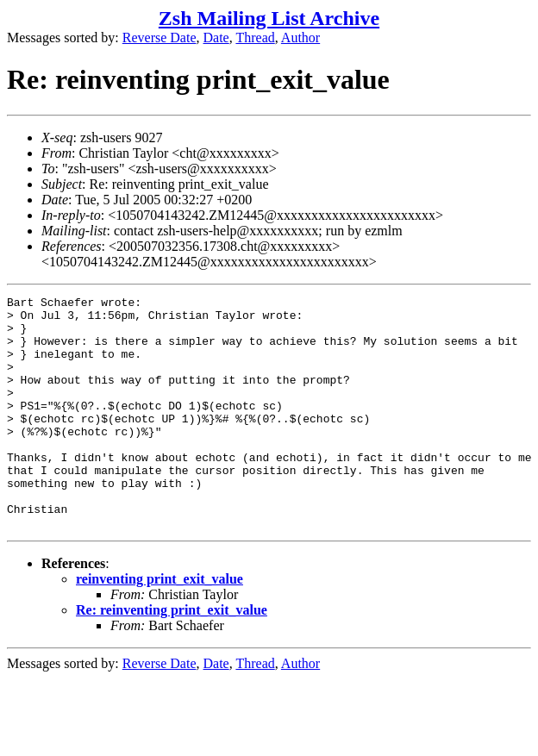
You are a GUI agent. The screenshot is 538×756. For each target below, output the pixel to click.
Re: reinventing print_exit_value (172, 656)
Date (216, 37)
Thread (255, 37)
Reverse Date (160, 37)
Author (300, 37)
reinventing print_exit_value (160, 625)
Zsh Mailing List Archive (269, 18)
